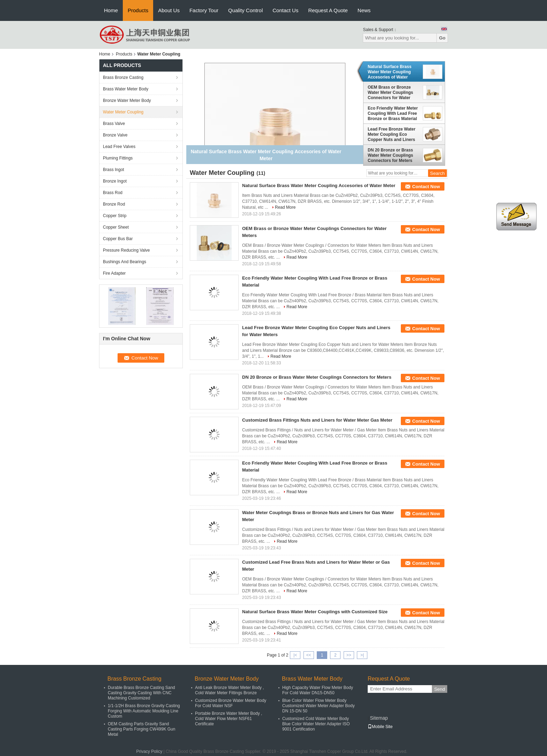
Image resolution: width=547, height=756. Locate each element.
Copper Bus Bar (118, 239)
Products (138, 10)
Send (439, 689)
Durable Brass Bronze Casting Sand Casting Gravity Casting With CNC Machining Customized (141, 693)
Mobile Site (380, 727)
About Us (169, 10)
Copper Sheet (116, 227)
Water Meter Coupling (123, 112)
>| (362, 655)
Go (442, 38)
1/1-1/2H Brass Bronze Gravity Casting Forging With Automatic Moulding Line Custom (144, 711)
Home (111, 10)
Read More (285, 207)
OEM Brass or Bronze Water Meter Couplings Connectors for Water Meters (390, 92)
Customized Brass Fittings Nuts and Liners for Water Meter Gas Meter (317, 420)
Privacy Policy (149, 751)
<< (309, 655)
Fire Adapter (114, 273)
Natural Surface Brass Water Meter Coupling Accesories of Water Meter (389, 72)
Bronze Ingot (115, 181)
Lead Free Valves (119, 147)
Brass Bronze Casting (123, 77)
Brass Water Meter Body (126, 89)
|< (295, 655)
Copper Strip (115, 216)
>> (349, 655)
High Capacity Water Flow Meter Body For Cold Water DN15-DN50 (318, 690)
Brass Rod (113, 193)
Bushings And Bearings (125, 262)
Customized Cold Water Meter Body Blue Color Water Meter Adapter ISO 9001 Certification (316, 724)
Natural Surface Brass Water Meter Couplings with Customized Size (315, 612)
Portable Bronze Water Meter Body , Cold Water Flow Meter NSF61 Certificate (228, 719)
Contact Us (285, 10)
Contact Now (426, 187)
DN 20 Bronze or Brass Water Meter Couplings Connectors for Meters (390, 155)
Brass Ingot (114, 170)
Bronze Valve (115, 135)
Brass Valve (114, 124)
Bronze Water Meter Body (127, 101)
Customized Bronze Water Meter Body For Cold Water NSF (231, 703)
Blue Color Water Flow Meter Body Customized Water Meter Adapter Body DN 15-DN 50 (319, 706)
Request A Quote (328, 10)
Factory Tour (204, 10)
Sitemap (379, 718)
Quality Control (245, 10)
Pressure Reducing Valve (126, 250)
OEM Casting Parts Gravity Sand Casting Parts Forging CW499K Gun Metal (141, 729)
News (364, 10)
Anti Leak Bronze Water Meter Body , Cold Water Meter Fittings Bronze (230, 690)
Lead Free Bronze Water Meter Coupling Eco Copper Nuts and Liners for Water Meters (392, 134)
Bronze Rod (114, 204)
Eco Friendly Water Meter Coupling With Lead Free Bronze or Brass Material (393, 113)
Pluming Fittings (118, 158)
